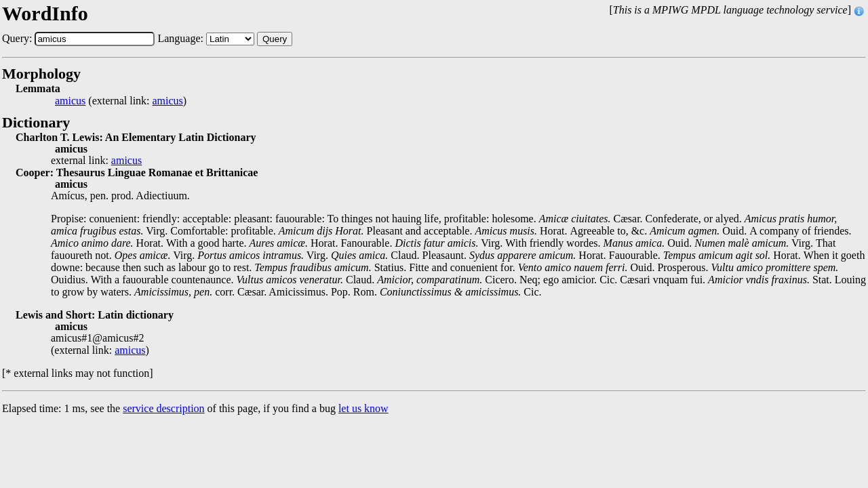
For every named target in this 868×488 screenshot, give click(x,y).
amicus (70, 101)
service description (163, 408)
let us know (363, 408)
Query (275, 39)
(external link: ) (121, 101)
